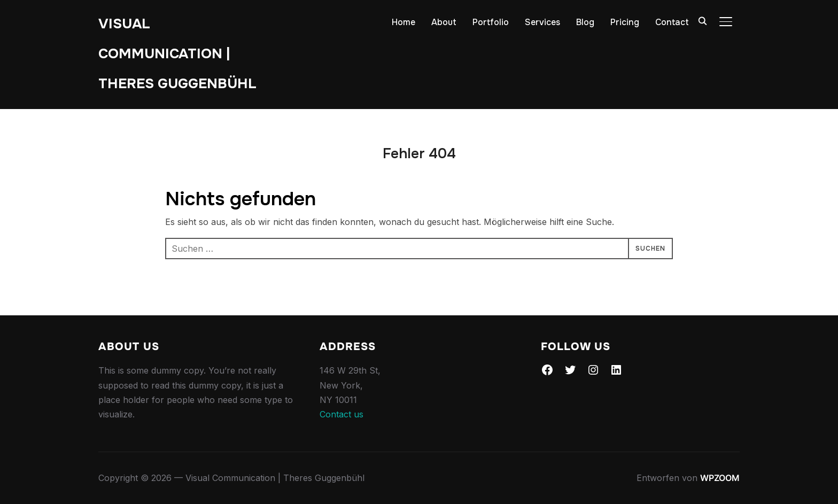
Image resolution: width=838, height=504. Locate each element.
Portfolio (491, 22)
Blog (585, 22)
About (444, 22)
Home (404, 22)
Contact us (342, 414)
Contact (672, 22)
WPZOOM (720, 478)
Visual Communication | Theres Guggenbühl (177, 54)
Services (542, 22)
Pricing (625, 22)
